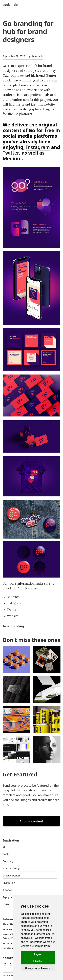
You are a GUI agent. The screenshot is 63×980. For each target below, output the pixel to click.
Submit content (32, 821)
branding (17, 626)
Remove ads (10, 929)
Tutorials (8, 890)
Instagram (38, 147)
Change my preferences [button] (38, 968)
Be (5, 963)
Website (13, 616)
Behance (13, 597)
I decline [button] (38, 961)
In (11, 963)
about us (8, 924)
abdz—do (10, 5)
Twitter (11, 153)
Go (5, 66)
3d (4, 847)
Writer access (10, 943)
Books (6, 854)
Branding (8, 861)
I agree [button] (38, 954)
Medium (12, 158)
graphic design (11, 876)
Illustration (9, 883)
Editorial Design (12, 868)
